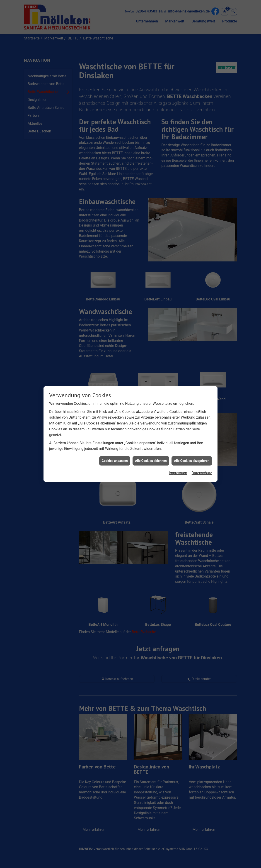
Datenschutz (202, 464)
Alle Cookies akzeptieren (192, 451)
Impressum (178, 464)
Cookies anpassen (115, 451)
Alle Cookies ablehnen (151, 451)
